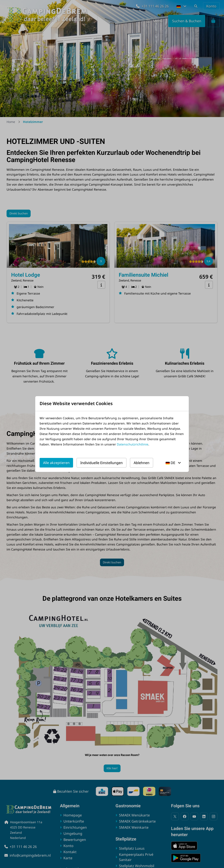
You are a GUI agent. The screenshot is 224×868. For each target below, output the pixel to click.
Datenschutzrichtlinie (133, 444)
